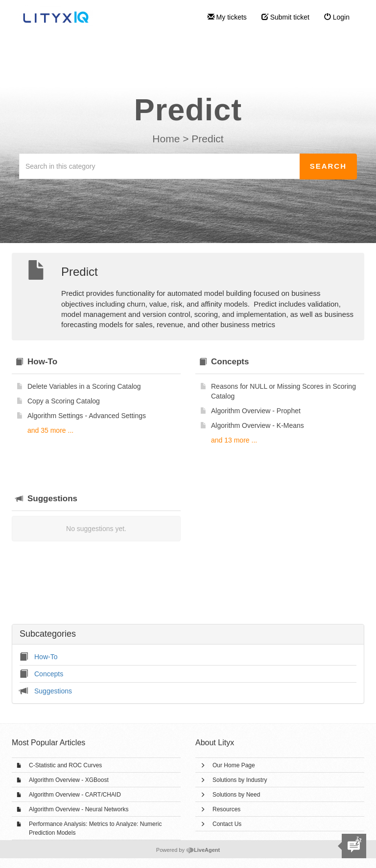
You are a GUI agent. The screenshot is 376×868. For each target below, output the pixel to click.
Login (337, 17)
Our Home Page (234, 765)
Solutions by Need (236, 795)
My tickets (227, 17)
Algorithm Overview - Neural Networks (79, 809)
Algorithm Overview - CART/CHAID (75, 795)
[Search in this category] (160, 166)
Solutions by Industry (240, 780)
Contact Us (227, 824)
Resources (226, 809)
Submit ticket (285, 17)
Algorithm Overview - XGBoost (69, 780)
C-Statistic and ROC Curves (65, 765)
